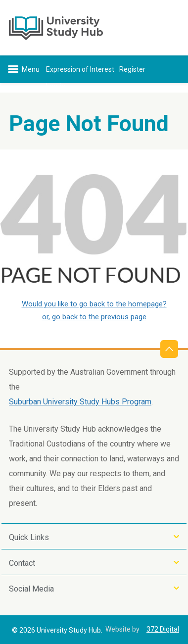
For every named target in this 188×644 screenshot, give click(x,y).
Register (132, 69)
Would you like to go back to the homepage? (94, 304)
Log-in (56, 86)
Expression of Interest (80, 69)
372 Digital (163, 629)
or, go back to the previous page (94, 317)
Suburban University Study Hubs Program (80, 402)
